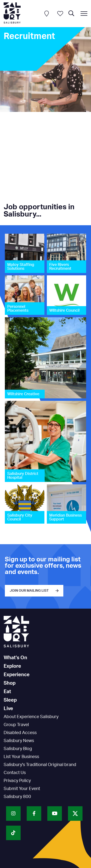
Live (8, 709)
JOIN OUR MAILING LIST (29, 591)
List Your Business (21, 757)
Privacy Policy (17, 781)
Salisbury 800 (17, 797)
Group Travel (16, 725)
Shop (10, 683)
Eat (7, 692)
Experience (17, 675)
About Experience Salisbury (31, 717)
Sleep (10, 700)
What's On (15, 658)
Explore (12, 666)
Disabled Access (20, 733)
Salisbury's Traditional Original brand (40, 765)
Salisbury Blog (18, 749)
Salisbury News (19, 741)
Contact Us (15, 773)
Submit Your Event (22, 789)
